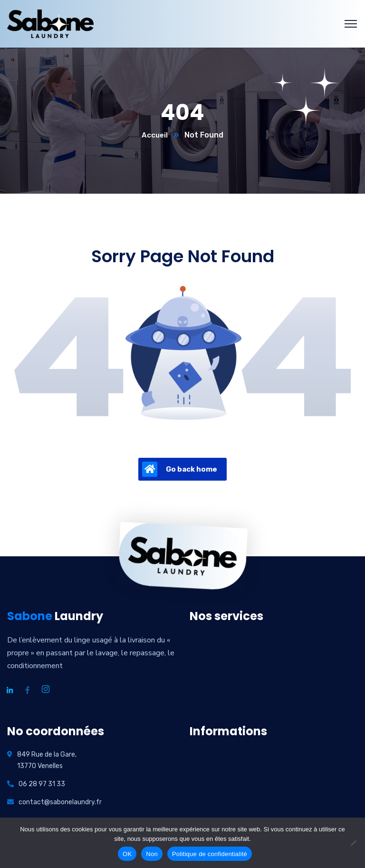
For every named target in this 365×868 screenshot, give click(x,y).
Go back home (180, 470)
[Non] (353, 843)
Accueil (155, 135)
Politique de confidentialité (210, 854)
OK (127, 854)
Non (152, 854)
